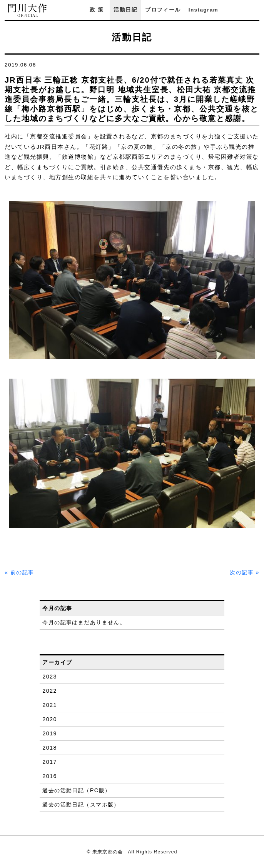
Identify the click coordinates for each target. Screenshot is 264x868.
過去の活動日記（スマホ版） (81, 805)
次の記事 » (245, 572)
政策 (98, 10)
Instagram (203, 10)
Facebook (234, 10)
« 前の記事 (19, 572)
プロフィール (163, 10)
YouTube (256, 10)
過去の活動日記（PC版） (76, 790)
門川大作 (28, 11)
